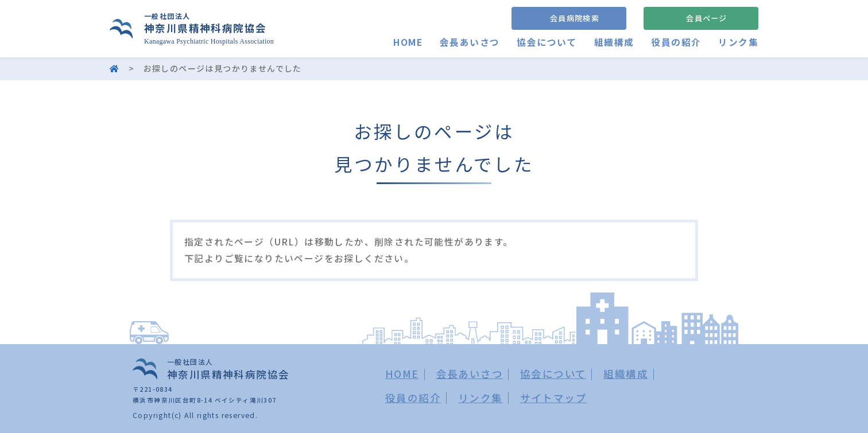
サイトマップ (553, 398)
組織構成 (614, 42)
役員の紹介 (676, 42)
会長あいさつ (470, 42)
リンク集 (738, 42)
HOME (408, 42)
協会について (547, 42)
